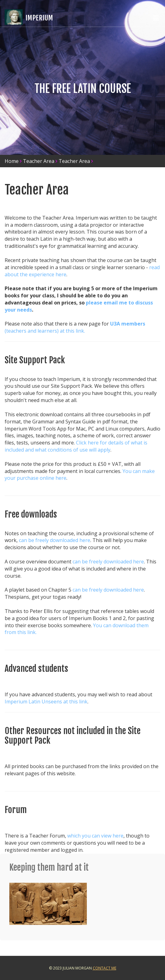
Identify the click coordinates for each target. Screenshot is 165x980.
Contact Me (105, 968)
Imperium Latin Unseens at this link (46, 702)
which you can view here (95, 836)
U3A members (128, 324)
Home (12, 161)
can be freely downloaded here (55, 540)
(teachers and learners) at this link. (45, 331)
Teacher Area (39, 161)
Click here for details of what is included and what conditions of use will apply (76, 446)
